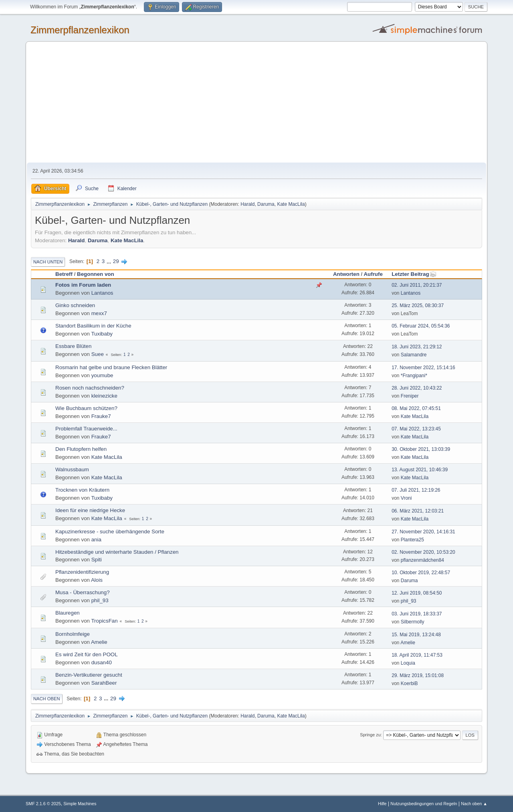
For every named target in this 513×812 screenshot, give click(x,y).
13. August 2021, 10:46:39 (420, 470)
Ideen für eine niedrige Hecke (90, 510)
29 (116, 261)
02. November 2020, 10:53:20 (423, 552)
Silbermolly (413, 622)
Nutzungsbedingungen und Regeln (424, 804)
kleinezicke (104, 396)
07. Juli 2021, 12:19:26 (416, 490)
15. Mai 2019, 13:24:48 (416, 635)
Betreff (64, 274)
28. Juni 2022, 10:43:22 (417, 388)
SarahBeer (104, 683)
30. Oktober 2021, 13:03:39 (421, 449)
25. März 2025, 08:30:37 (418, 306)
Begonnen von (96, 274)
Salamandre (414, 355)
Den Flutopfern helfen (81, 449)
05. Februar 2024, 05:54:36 (421, 326)
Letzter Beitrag (414, 274)
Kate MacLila (291, 204)
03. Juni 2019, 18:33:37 (417, 614)
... (110, 261)
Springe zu (370, 735)
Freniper (410, 396)
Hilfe (382, 804)
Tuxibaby (102, 334)
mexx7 (99, 313)
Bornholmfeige (73, 634)
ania (96, 540)
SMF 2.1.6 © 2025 (43, 804)
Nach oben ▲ (474, 804)
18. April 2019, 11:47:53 (417, 655)
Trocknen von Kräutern (82, 490)
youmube (102, 375)
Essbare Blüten (73, 346)
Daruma (266, 204)
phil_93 (100, 600)
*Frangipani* (414, 376)
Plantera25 (412, 540)
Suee (98, 354)
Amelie (99, 642)
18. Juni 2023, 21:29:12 (417, 347)
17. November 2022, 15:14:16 (423, 368)
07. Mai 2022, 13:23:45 (416, 429)
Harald (247, 204)
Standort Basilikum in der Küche (93, 326)
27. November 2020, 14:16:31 (423, 532)
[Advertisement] (256, 103)
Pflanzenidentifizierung (82, 572)
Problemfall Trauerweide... (86, 429)
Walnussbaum (72, 469)
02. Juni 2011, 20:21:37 (417, 285)
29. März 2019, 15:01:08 (418, 675)
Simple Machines (80, 804)
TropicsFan (104, 621)
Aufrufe (373, 274)
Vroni (406, 498)
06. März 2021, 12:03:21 (418, 511)
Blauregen (68, 613)
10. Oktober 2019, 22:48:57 (421, 573)
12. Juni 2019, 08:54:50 (417, 593)
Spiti (97, 560)
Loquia (408, 663)
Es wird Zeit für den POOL (87, 654)
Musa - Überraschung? (83, 592)
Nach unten (48, 262)
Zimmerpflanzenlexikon (80, 30)
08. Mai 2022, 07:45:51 (416, 408)
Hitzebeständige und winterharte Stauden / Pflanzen (117, 552)
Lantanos (102, 293)
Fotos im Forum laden (83, 285)
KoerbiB (409, 683)
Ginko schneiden (75, 305)
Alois (97, 580)
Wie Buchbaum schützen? (86, 408)
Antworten (346, 274)
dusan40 (102, 662)
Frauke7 (101, 416)
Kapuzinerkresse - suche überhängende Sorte (110, 532)
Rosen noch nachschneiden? (90, 388)
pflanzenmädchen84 (422, 560)
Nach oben (47, 699)
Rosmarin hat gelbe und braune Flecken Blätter (111, 367)
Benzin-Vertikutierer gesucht (89, 675)
